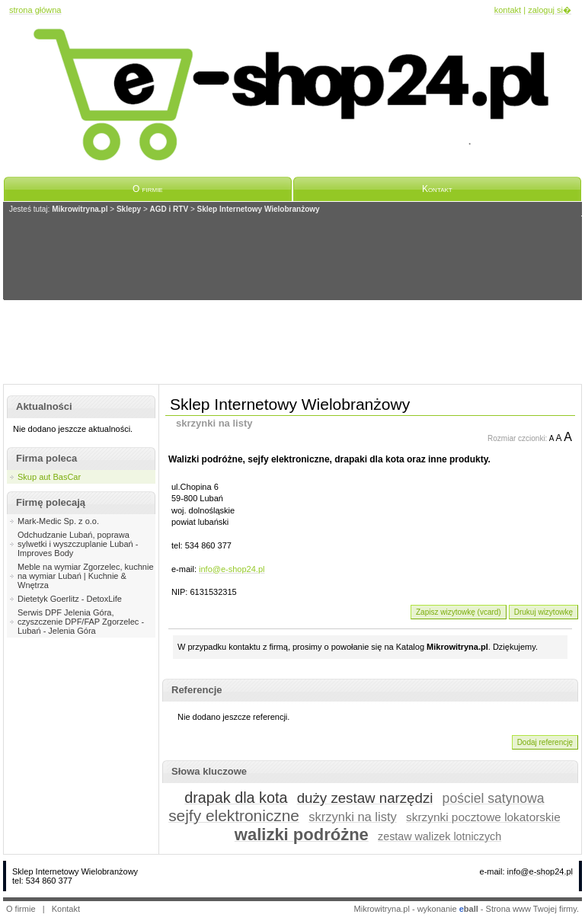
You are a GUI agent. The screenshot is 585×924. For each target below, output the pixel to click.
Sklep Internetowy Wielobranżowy (259, 209)
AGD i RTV (169, 209)
